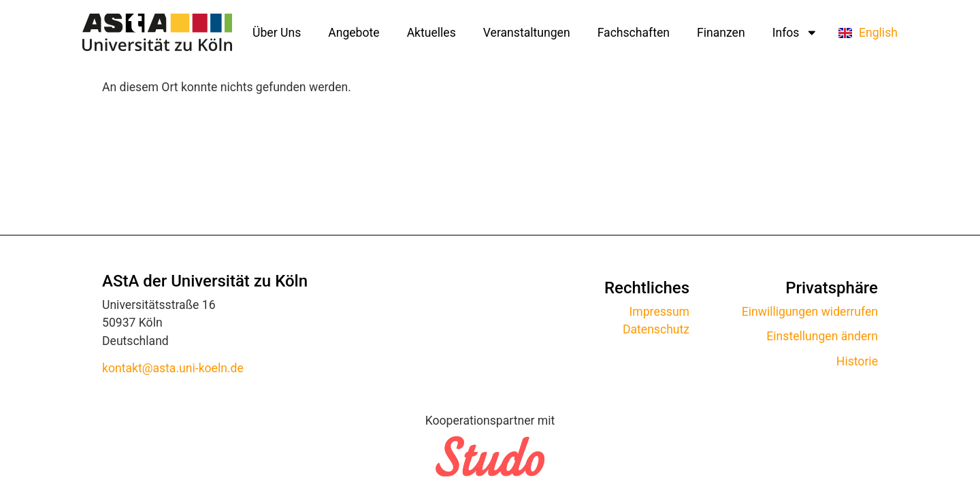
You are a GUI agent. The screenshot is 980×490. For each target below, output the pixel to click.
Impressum (660, 312)
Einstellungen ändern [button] (822, 336)
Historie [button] (857, 361)
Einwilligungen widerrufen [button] (810, 312)
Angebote (354, 33)
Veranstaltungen (527, 33)
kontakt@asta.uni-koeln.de (173, 368)
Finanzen (721, 33)
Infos (795, 33)
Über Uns (277, 33)
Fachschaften (634, 33)
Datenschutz (656, 329)
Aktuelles (431, 33)
